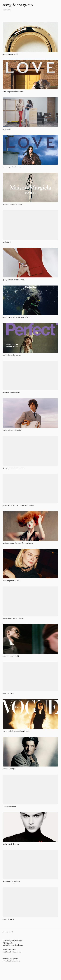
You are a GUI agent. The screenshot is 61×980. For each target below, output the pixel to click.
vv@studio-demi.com (12, 961)
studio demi (8, 932)
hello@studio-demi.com (13, 945)
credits (7, 10)
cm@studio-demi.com (12, 952)
